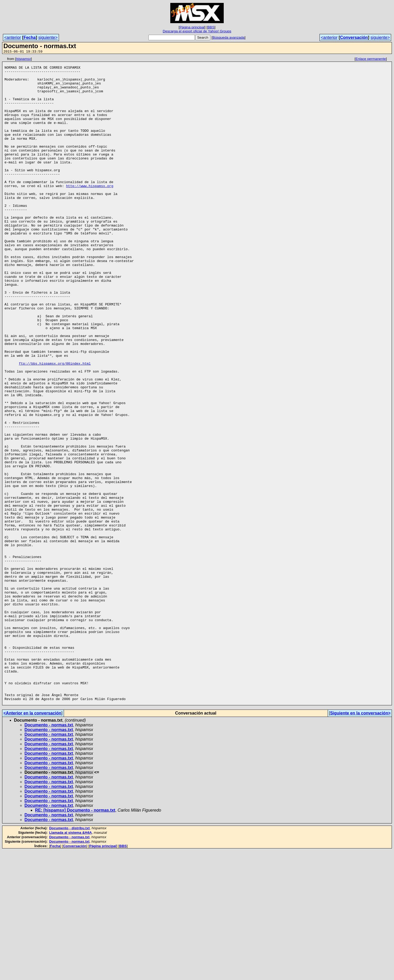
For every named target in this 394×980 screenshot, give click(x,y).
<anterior (13, 37)
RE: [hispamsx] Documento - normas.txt (75, 940)
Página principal (192, 27)
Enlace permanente (371, 60)
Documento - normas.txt (49, 854)
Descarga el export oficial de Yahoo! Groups (197, 31)
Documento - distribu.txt (69, 958)
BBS (211, 27)
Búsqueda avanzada (229, 37)
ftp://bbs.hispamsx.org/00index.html (55, 425)
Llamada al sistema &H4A (71, 962)
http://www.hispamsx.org (90, 212)
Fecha (29, 37)
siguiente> (48, 37)
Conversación (354, 37)
